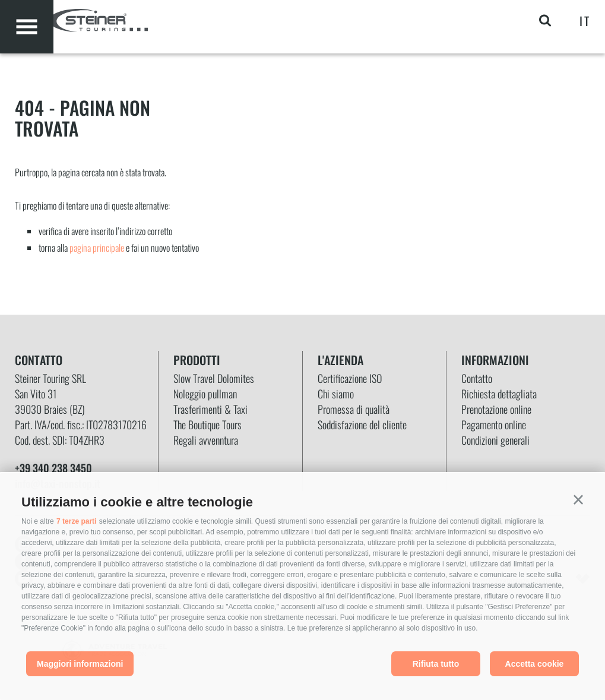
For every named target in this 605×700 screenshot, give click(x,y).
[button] (578, 500)
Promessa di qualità (354, 409)
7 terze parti (76, 521)
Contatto (477, 378)
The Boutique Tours (208, 425)
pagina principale (97, 248)
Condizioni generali (495, 440)
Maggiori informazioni (80, 664)
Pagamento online (494, 425)
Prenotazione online (496, 409)
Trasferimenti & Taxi (210, 409)
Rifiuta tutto (436, 664)
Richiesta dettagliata (499, 394)
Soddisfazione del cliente (362, 425)
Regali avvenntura (206, 440)
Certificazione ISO (350, 378)
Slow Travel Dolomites (214, 378)
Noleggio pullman (205, 394)
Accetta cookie (535, 664)
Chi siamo (336, 394)
